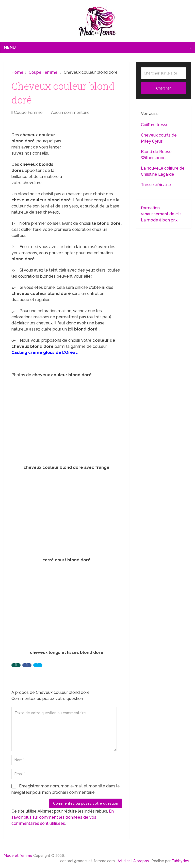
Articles (124, 861)
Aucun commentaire (70, 113)
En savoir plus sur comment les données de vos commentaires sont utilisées (63, 817)
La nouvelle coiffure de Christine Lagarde (163, 171)
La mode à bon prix (159, 220)
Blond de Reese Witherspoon (156, 155)
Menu (10, 47)
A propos (141, 861)
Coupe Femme (28, 113)
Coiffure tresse (155, 125)
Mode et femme (18, 856)
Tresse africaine (156, 185)
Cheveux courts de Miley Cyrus (159, 138)
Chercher (164, 88)
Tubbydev (180, 861)
